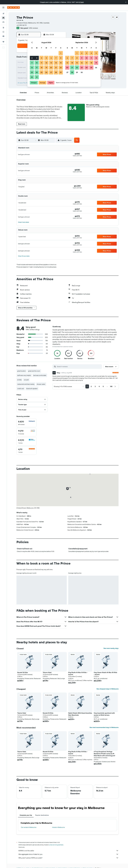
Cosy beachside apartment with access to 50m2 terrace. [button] (104, 714)
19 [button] (46, 68)
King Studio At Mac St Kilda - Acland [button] (78, 673)
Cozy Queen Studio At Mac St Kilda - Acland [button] (105, 673)
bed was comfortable (40, 375)
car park (26, 380)
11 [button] (41, 63)
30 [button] (32, 77)
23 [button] (32, 72)
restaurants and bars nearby (26, 384)
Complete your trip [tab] (26, 815)
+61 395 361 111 (21, 25)
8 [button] (61, 58)
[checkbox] (26, 423)
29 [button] (61, 72)
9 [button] (32, 63)
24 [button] (37, 72)
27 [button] (51, 72)
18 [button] (42, 68)
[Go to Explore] (3, 28)
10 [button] (37, 63)
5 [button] (46, 58)
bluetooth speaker (32, 389)
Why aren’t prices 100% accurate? (68, 858)
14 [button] (56, 63)
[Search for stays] (3, 18)
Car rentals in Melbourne (29, 827)
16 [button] (32, 68)
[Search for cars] (3, 22)
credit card (21, 389)
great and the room (34, 371)
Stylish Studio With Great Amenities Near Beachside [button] (80, 714)
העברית (81, 2)
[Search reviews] (79, 366)
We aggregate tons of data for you (68, 854)
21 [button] (56, 68)
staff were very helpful (24, 375)
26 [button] (46, 72)
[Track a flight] (3, 32)
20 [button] (51, 68)
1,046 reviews (33, 28)
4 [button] (42, 58)
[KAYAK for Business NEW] (3, 36)
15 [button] (61, 63)
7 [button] (56, 58)
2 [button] (32, 58)
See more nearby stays (111, 648)
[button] (126, 2)
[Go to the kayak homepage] (13, 7)
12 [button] (46, 63)
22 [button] (61, 68)
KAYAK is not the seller (68, 851)
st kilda (19, 380)
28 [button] (56, 72)
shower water (41, 384)
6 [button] (51, 58)
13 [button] (51, 63)
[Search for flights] (3, 14)
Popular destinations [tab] (42, 815)
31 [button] (37, 77)
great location (22, 371)
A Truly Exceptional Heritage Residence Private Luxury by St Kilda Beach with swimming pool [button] (104, 754)
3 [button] (37, 58)
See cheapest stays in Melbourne (108, 689)
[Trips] (3, 42)
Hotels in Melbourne (58, 827)
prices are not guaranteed (56, 845)
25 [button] (41, 72)
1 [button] (61, 53)
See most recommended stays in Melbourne (104, 727)
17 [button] (37, 68)
